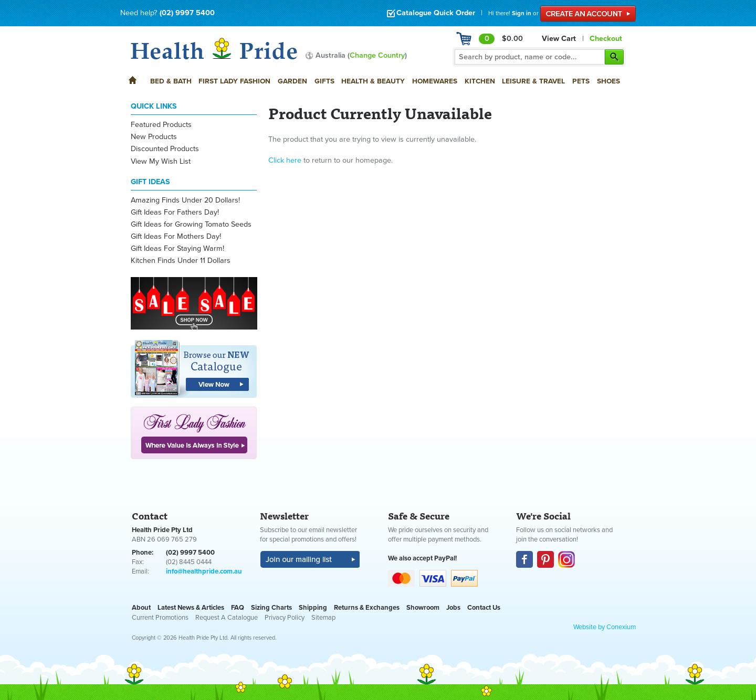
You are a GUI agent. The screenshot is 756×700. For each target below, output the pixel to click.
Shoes (608, 81)
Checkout (606, 39)
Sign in (522, 13)
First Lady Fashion (234, 81)
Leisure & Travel (533, 81)
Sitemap (323, 618)
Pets (581, 81)
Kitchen (480, 81)
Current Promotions (160, 618)
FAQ (238, 608)
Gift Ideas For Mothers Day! (176, 236)
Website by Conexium (605, 627)
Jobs (453, 608)
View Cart (559, 39)
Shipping (313, 608)
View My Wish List (161, 161)
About (141, 608)
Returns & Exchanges (367, 608)
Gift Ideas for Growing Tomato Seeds (191, 224)
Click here (285, 160)
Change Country (377, 55)
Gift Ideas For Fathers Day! (175, 212)
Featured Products (161, 125)
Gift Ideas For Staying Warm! (177, 248)
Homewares (435, 81)
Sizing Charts (271, 608)
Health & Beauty (373, 81)
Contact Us (484, 608)
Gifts (324, 81)
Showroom (423, 608)
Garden (292, 81)
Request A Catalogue (227, 618)
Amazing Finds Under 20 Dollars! (185, 200)
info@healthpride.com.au (204, 571)
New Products (154, 137)
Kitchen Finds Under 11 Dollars (181, 261)
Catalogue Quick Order (431, 13)
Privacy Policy (285, 618)
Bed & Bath (171, 81)
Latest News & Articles (191, 608)
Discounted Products (165, 149)
